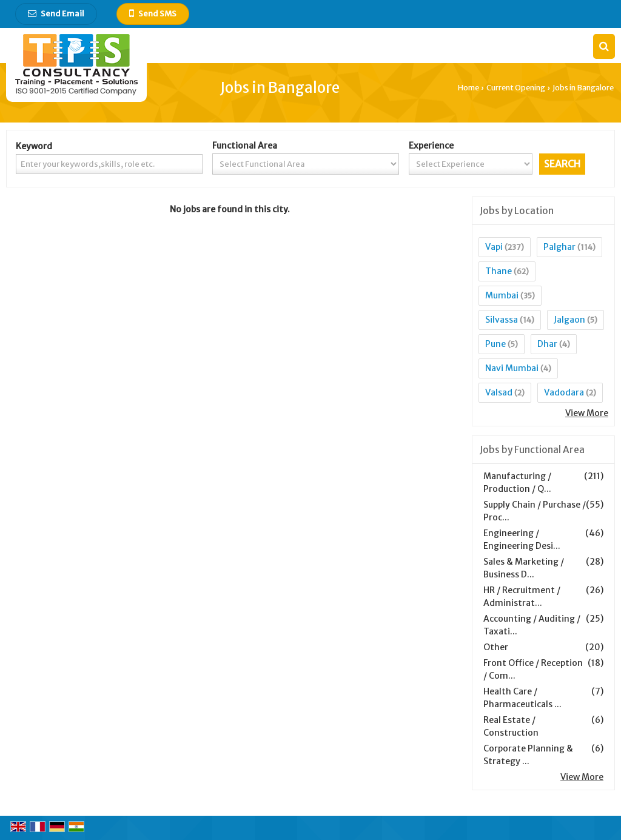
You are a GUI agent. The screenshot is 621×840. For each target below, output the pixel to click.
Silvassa (502, 320)
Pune (495, 344)
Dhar (547, 344)
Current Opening (516, 88)
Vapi (494, 247)
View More (587, 413)
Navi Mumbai (512, 368)
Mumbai (502, 295)
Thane (498, 271)
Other (496, 647)
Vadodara (564, 392)
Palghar (559, 247)
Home (468, 88)
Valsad (499, 392)
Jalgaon (569, 320)
